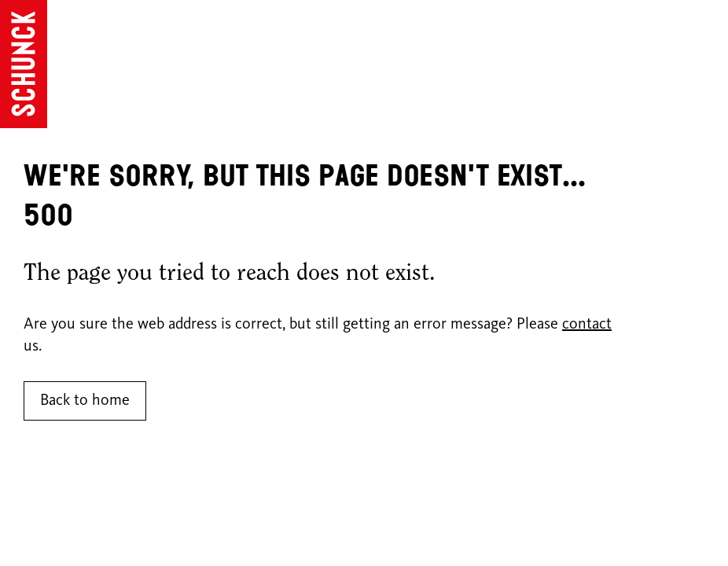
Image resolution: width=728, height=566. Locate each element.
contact (587, 325)
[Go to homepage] (24, 64)
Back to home (85, 401)
